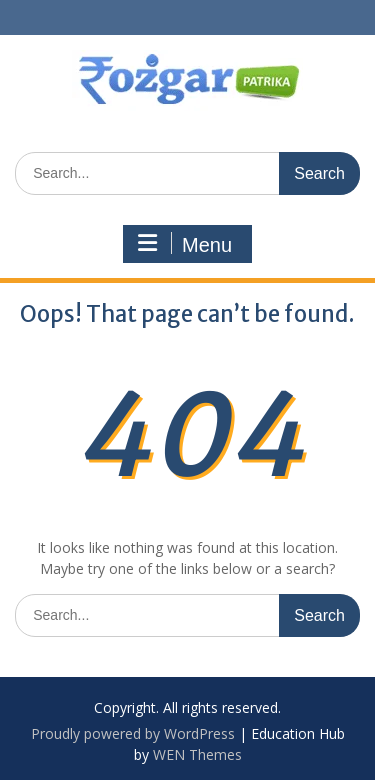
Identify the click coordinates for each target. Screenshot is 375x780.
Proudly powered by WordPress (133, 733)
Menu (185, 244)
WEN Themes (197, 754)
